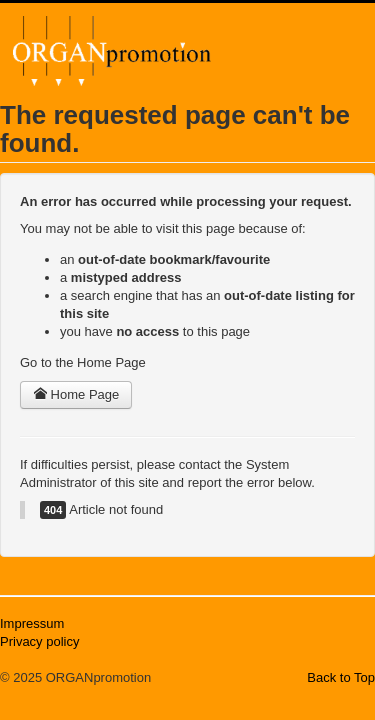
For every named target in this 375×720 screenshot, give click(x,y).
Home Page (76, 394)
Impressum (32, 623)
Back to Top (341, 677)
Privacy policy (39, 641)
